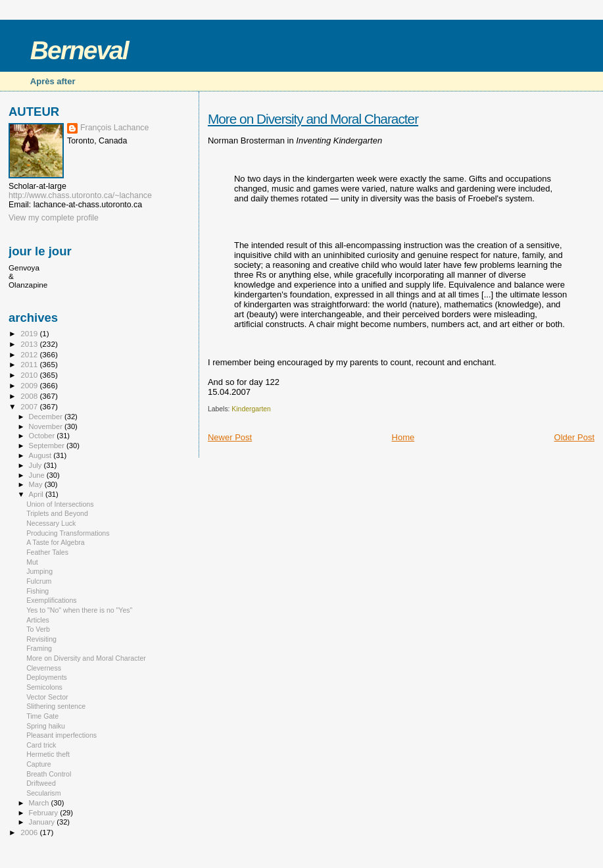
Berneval (79, 50)
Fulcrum (39, 581)
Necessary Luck (51, 523)
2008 (30, 396)
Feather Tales (47, 552)
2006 (30, 832)
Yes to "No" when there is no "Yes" (79, 610)
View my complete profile (54, 218)
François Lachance (114, 128)
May (37, 484)
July (36, 465)
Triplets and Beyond (57, 513)
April (37, 494)
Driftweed (41, 783)
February (45, 813)
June (38, 475)
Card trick (41, 745)
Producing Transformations (68, 533)
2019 (30, 333)
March (40, 803)
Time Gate (42, 716)
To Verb (38, 629)
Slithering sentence (56, 706)
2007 (30, 406)
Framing (39, 648)
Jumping (39, 571)
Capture (39, 764)
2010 (30, 375)
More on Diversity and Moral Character (313, 119)
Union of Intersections (60, 504)
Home (403, 437)
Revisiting (41, 639)
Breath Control (49, 774)
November (47, 426)
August (41, 455)
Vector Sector (47, 697)
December (47, 417)
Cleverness (44, 668)
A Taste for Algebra (56, 542)
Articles (38, 620)
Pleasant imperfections (61, 735)
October (43, 436)
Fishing (37, 591)
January (43, 822)
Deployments (47, 677)
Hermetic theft (48, 754)
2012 (30, 354)
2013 (30, 344)
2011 (30, 364)
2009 (30, 385)
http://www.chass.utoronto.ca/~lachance (80, 195)
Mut (32, 562)
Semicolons (44, 687)
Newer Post (230, 437)
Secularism (43, 793)
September (48, 446)
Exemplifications (51, 600)
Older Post (574, 437)
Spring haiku (46, 726)
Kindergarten (251, 409)
